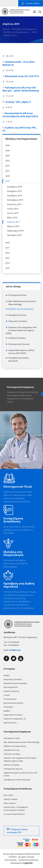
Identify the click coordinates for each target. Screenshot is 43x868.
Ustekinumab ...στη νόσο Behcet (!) (18, 63)
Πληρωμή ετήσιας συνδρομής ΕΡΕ (17, 831)
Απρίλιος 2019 (10, 35)
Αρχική (6, 29)
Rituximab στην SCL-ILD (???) (22, 76)
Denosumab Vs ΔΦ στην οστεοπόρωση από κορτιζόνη (21, 115)
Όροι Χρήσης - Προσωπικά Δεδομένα (22, 860)
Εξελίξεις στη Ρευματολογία (16, 32)
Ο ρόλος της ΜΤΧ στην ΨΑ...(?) (20, 129)
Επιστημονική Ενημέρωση (24, 29)
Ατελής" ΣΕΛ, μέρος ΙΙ (19, 102)
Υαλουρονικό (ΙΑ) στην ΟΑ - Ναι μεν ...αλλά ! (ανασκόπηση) (21, 89)
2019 (34, 32)
